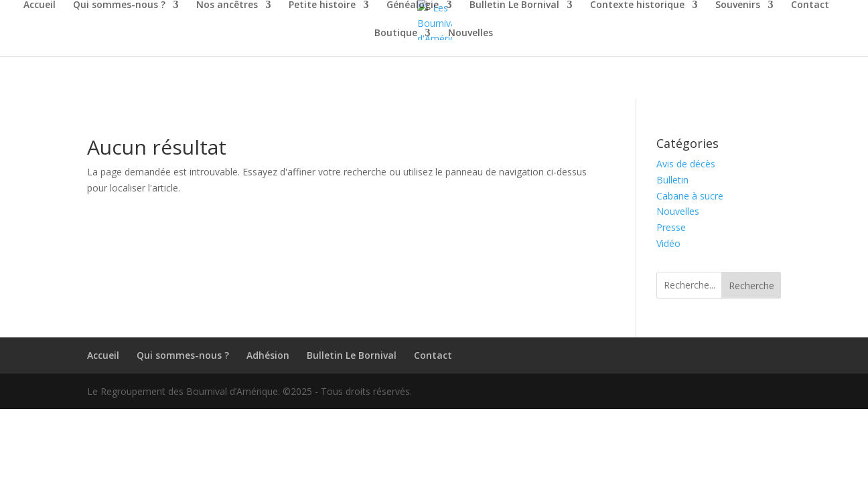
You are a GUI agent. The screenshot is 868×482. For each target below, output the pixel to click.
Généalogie (413, 5)
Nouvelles (471, 33)
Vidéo (668, 243)
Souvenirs (738, 5)
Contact (810, 5)
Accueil (40, 5)
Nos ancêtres (227, 5)
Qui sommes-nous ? (119, 5)
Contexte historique (637, 5)
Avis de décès (686, 164)
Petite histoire (322, 5)
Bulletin (672, 180)
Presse (671, 227)
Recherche (751, 286)
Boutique (396, 33)
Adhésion (268, 355)
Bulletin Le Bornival (514, 5)
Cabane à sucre (690, 196)
